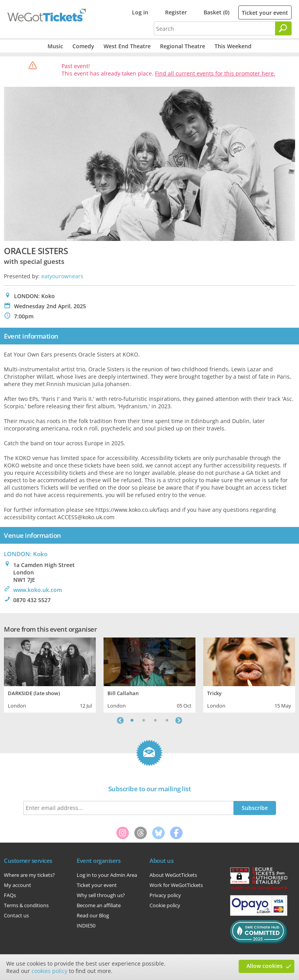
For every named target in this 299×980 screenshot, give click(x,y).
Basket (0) (216, 12)
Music (55, 46)
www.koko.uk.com (38, 590)
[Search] (283, 28)
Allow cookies (265, 966)
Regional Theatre (183, 46)
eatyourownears (62, 276)
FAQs (10, 895)
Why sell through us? (101, 895)
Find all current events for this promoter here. (215, 73)
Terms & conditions (26, 905)
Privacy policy (165, 895)
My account (18, 885)
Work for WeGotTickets (176, 885)
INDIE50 (86, 926)
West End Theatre (127, 46)
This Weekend (233, 46)
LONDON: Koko (26, 554)
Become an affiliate (99, 905)
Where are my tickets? (29, 875)
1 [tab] (132, 720)
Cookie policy (165, 905)
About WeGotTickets (173, 875)
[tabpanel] (50, 674)
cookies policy (49, 971)
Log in (140, 12)
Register (176, 12)
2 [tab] (144, 720)
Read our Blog (93, 915)
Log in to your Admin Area (107, 875)
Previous (120, 720)
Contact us (16, 915)
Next (179, 720)
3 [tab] (155, 720)
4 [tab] (167, 720)
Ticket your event (265, 13)
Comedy (83, 46)
